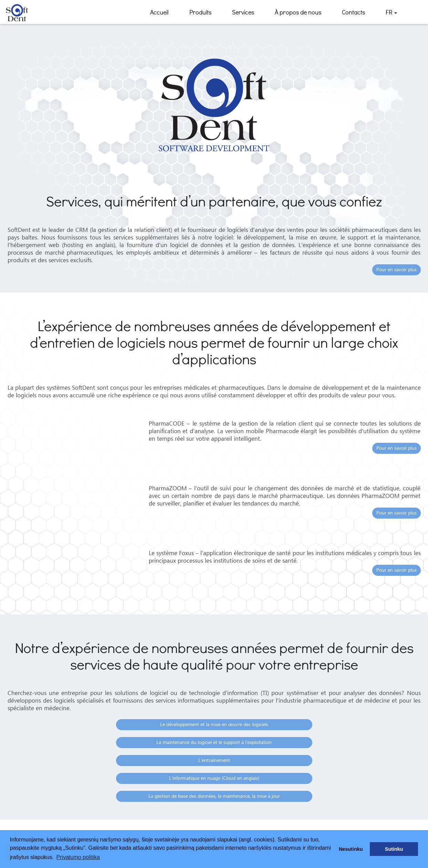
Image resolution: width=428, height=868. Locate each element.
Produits (200, 12)
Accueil (159, 12)
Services (243, 12)
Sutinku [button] (394, 849)
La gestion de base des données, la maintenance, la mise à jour (214, 796)
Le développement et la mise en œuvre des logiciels (214, 725)
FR (391, 15)
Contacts (353, 12)
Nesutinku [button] (351, 849)
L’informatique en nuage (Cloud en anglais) (214, 778)
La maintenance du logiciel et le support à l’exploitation (214, 743)
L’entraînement (214, 760)
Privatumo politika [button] (78, 857)
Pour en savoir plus (396, 270)
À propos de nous (298, 12)
